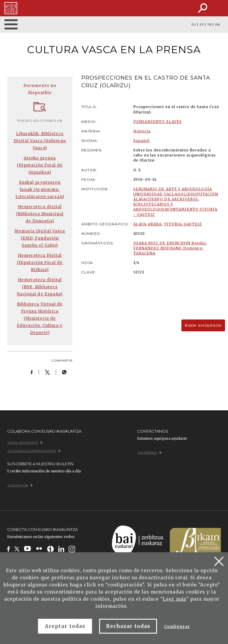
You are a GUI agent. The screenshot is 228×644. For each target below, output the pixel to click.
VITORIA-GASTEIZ (183, 224)
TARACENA (144, 253)
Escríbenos (149, 453)
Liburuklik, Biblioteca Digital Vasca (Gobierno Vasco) (40, 141)
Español (141, 141)
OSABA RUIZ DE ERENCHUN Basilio (170, 243)
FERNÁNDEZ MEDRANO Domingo (168, 248)
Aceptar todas (65, 626)
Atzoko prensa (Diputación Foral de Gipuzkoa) (40, 165)
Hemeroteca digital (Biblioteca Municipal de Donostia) (40, 214)
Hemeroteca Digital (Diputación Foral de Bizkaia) (40, 263)
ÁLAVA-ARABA (147, 224)
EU (194, 25)
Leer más (174, 599)
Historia (142, 131)
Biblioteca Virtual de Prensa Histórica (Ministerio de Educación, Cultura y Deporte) (40, 318)
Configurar (177, 627)
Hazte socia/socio (203, 325)
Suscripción (20, 485)
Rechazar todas (128, 626)
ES (202, 25)
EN (217, 25)
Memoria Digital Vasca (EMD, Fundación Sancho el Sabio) (40, 238)
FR (209, 25)
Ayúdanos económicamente (34, 451)
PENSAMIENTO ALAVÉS (157, 122)
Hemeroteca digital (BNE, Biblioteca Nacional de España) (40, 287)
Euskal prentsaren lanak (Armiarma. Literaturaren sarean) (40, 190)
